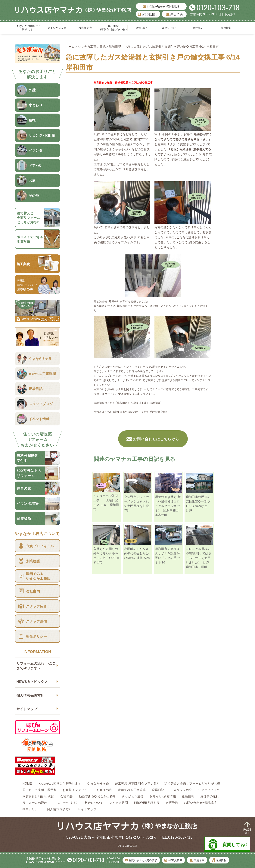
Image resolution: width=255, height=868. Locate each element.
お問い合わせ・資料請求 (161, 6)
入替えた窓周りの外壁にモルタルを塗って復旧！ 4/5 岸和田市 (106, 555)
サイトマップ (27, 709)
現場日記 (143, 28)
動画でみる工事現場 (132, 790)
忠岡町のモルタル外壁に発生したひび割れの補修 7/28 (137, 553)
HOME (27, 783)
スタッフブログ (209, 790)
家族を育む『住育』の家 (38, 796)
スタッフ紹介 (170, 28)
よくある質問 (119, 802)
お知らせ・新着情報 (163, 796)
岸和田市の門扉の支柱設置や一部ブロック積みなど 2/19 (198, 503)
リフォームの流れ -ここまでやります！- (36, 666)
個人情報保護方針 (30, 695)
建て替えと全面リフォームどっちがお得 (192, 783)
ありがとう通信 (133, 796)
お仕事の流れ (210, 796)
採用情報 (226, 28)
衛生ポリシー (32, 809)
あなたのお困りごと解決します (29, 28)
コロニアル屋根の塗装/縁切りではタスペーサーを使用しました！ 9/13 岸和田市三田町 (199, 558)
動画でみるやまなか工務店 (97, 796)
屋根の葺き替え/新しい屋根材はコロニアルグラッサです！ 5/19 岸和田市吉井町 (168, 506)
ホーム (70, 46)
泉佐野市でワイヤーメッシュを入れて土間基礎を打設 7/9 (137, 503)
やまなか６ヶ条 (57, 28)
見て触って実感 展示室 (40, 790)
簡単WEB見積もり (147, 802)
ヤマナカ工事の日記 (92, 46)
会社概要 (198, 28)
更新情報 (188, 796)
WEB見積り (148, 14)
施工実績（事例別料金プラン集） (113, 28)
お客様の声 (85, 28)
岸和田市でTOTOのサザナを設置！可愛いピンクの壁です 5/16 (168, 555)
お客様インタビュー (76, 790)
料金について (94, 802)
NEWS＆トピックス (32, 681)
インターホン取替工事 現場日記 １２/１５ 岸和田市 (107, 502)
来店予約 (174, 14)
